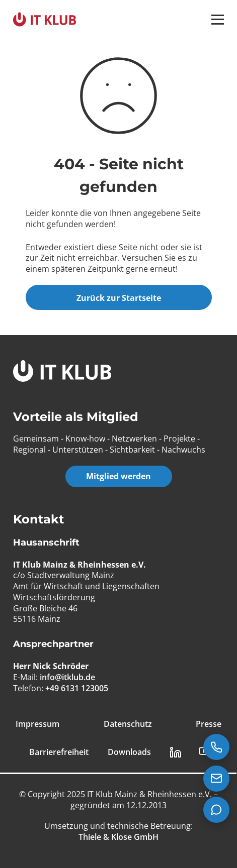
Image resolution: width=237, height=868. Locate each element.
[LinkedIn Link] (176, 752)
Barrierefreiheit (59, 752)
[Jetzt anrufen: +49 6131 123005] (216, 747)
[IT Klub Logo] (62, 372)
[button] (218, 20)
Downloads (129, 752)
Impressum (37, 724)
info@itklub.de (67, 677)
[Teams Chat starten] (216, 810)
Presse (209, 724)
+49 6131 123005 (77, 688)
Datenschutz (128, 724)
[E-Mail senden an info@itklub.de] (216, 779)
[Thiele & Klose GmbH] (118, 837)
